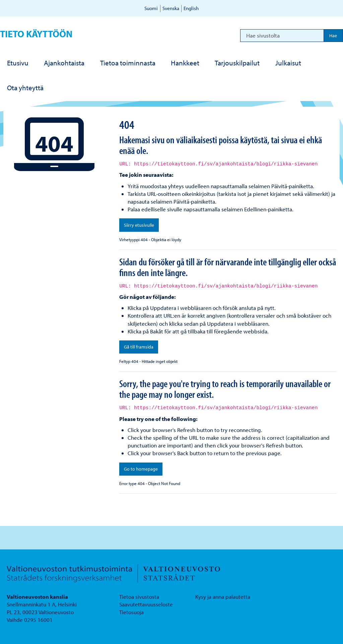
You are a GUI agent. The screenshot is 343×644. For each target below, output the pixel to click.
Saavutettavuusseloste (146, 604)
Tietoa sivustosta (139, 597)
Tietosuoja (131, 612)
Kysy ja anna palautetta (223, 597)
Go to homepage (141, 469)
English (191, 8)
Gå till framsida (139, 347)
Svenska (171, 8)
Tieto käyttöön (36, 34)
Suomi (151, 8)
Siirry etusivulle (139, 225)
